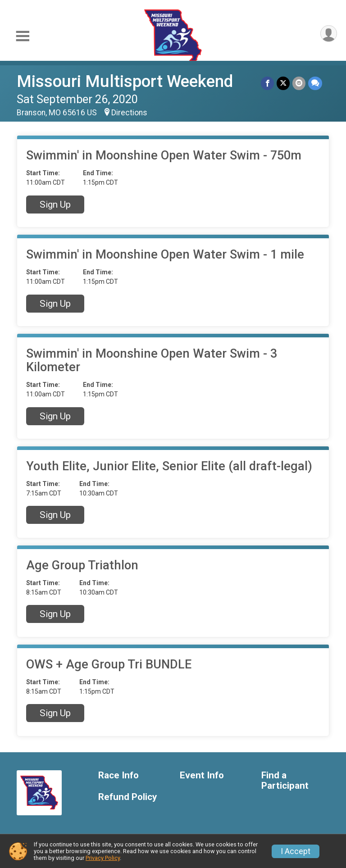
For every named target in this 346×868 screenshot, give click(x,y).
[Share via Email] (299, 83)
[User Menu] (329, 34)
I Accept (296, 851)
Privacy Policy (103, 858)
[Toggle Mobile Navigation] (23, 36)
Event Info (202, 775)
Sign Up (55, 205)
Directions (129, 113)
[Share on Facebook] (267, 83)
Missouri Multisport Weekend (125, 81)
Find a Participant (285, 781)
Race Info (118, 775)
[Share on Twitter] (283, 83)
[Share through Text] (315, 83)
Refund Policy (127, 797)
